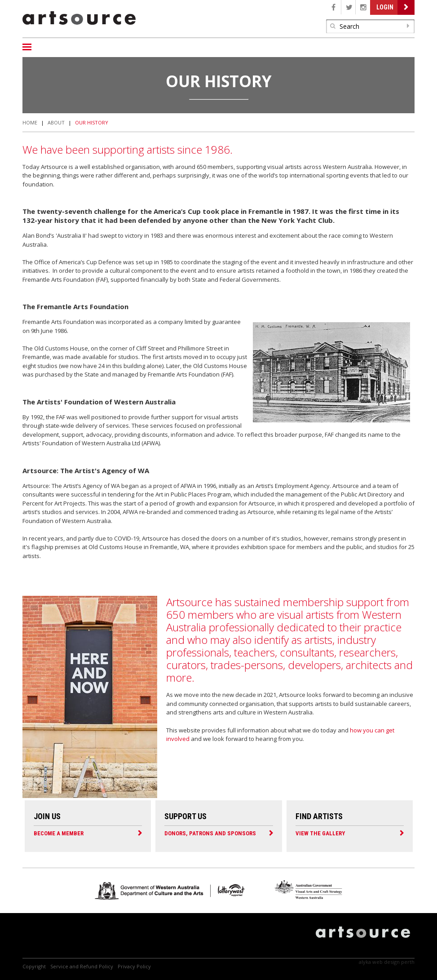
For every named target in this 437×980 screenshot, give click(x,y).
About (56, 122)
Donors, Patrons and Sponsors (210, 833)
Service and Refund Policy (82, 966)
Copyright (34, 966)
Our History (92, 122)
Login (385, 7)
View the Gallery (320, 833)
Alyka (365, 962)
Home (30, 122)
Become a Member (59, 833)
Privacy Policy (134, 966)
